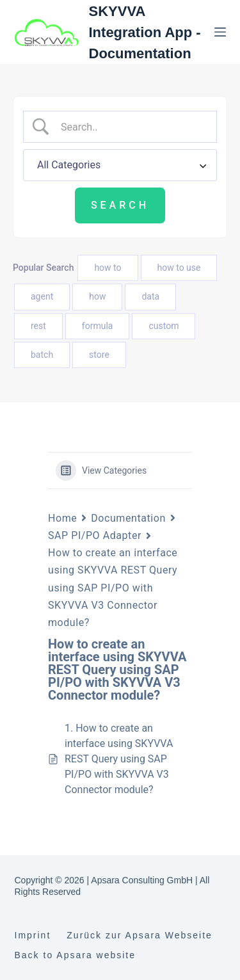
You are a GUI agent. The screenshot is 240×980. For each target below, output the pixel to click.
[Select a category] (120, 165)
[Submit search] (120, 205)
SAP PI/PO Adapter (95, 535)
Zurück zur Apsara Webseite (140, 935)
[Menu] (220, 32)
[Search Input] (131, 127)
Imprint (33, 935)
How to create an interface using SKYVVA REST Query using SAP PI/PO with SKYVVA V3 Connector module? (113, 588)
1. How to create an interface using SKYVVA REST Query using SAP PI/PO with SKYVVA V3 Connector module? (119, 759)
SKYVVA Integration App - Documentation (145, 32)
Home (62, 518)
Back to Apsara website (76, 955)
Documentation (128, 518)
